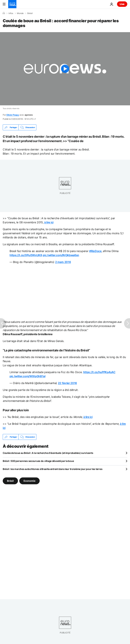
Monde (20, 13)
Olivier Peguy (13, 115)
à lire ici (49, 222)
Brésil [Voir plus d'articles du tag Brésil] (10, 481)
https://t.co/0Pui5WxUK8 (26, 255)
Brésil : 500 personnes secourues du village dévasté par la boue (38, 461)
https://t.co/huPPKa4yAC (99, 372)
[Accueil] (4, 13)
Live (122, 4)
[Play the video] (65, 69)
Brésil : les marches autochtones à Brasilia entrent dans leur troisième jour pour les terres (53, 469)
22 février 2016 (67, 383)
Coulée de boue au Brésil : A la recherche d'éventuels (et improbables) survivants (48, 453)
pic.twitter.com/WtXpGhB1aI (28, 376)
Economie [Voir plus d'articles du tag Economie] (29, 481)
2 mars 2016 (63, 262)
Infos (11, 13)
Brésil (30, 13)
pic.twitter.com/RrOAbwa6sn (61, 255)
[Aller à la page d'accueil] (12, 4)
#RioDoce (95, 251)
